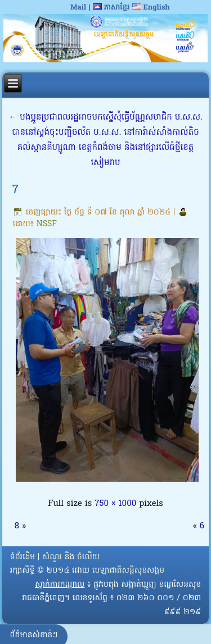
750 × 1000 (115, 504)
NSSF (47, 224)
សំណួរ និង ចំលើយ (71, 557)
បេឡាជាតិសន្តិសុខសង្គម (128, 571)
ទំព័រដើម (23, 557)
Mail (78, 8)
